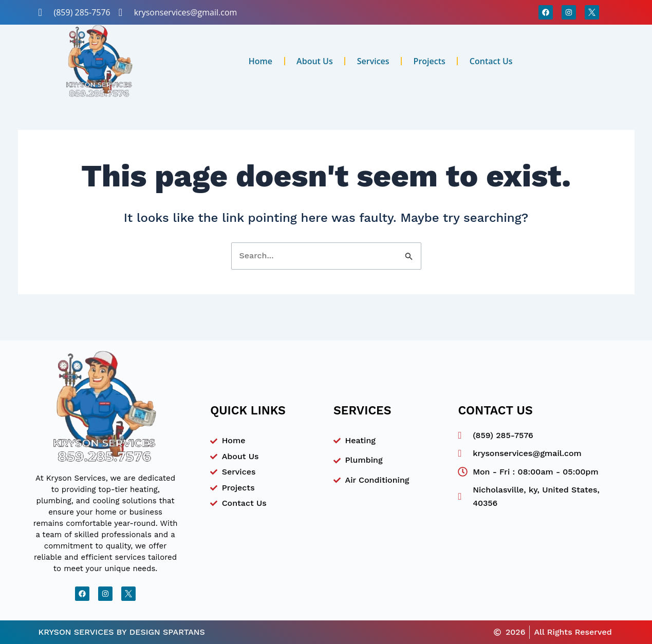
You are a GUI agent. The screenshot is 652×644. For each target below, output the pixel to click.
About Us (315, 61)
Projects (430, 61)
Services (373, 61)
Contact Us (491, 61)
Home (260, 61)
